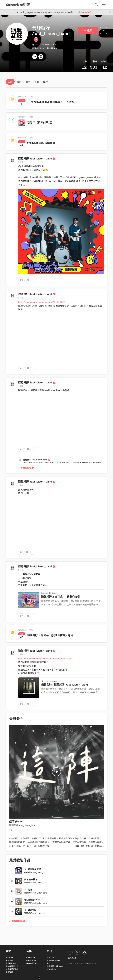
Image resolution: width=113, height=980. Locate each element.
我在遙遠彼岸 (33, 869)
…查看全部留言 (26, 468)
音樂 (19, 82)
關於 (45, 82)
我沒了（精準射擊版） (40, 123)
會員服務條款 (11, 963)
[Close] (110, 12)
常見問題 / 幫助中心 (55, 966)
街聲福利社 (31, 958)
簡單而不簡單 (31, 880)
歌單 (28, 82)
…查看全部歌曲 (17, 921)
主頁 (10, 82)
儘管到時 (30, 910)
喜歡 (37, 82)
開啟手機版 (72, 958)
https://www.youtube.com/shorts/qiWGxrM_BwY (42, 302)
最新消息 (9, 961)
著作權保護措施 (12, 969)
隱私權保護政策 (12, 966)
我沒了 (29, 890)
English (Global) (83, 12)
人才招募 (50, 958)
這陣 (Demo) (17, 822)
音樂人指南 (51, 969)
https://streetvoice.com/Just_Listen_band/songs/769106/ (46, 659)
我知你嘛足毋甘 (32, 900)
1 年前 (21, 162)
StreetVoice (18, 5)
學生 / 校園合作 (32, 963)
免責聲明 (9, 972)
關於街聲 (9, 958)
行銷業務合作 (32, 961)
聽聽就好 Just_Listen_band (37, 159)
